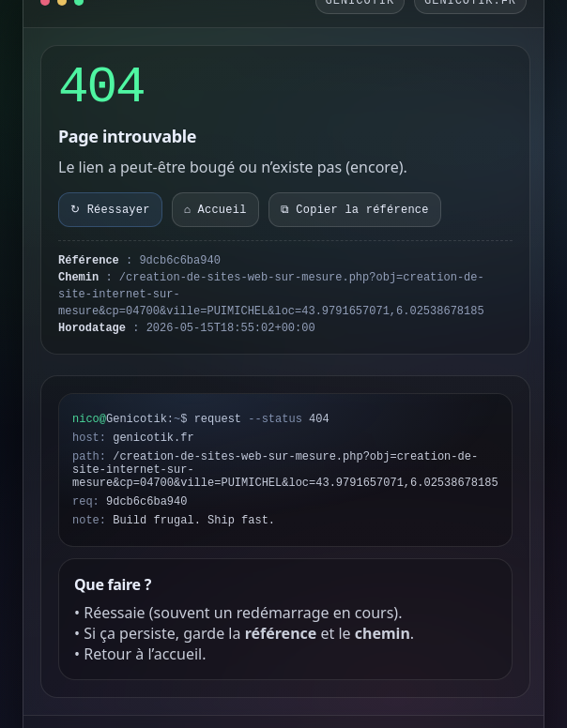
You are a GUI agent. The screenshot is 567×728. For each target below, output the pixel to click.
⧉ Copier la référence (355, 210)
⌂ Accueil (215, 210)
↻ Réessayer (110, 210)
